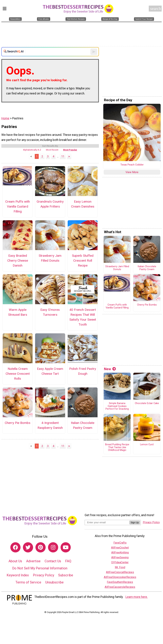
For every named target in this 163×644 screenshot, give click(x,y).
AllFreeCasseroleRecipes (120, 587)
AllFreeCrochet (120, 548)
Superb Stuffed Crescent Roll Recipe (83, 261)
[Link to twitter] (28, 547)
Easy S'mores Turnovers (50, 312)
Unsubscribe (54, 582)
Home (5, 118)
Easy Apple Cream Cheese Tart (50, 371)
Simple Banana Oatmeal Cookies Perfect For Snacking (117, 406)
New (110, 369)
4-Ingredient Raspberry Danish (50, 425)
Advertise (33, 561)
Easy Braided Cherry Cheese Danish (18, 261)
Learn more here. (137, 597)
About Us (15, 561)
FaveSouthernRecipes (120, 582)
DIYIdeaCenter (120, 562)
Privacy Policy (44, 575)
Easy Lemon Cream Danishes (83, 204)
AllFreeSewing (120, 557)
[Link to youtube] (66, 547)
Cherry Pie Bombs (18, 423)
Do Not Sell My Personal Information (40, 568)
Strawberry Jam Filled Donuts (50, 258)
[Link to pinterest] (41, 547)
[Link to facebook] (15, 547)
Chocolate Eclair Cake (147, 403)
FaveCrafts (120, 543)
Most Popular (70, 150)
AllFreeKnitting (120, 553)
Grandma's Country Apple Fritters (50, 204)
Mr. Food (120, 567)
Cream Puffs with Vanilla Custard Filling (18, 206)
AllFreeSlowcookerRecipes (120, 577)
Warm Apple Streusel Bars (18, 312)
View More (132, 172)
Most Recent (52, 150)
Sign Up (135, 523)
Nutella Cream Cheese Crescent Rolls (18, 374)
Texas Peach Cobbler (132, 165)
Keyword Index (18, 575)
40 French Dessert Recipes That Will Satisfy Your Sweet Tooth (83, 317)
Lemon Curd (147, 445)
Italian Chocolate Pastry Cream (83, 425)
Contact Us (53, 561)
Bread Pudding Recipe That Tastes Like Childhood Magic (117, 447)
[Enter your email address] (107, 522)
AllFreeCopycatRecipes (120, 572)
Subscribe (66, 575)
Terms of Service (28, 582)
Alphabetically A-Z (32, 150)
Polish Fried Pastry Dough (83, 371)
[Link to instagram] (53, 547)
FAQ (68, 561)
